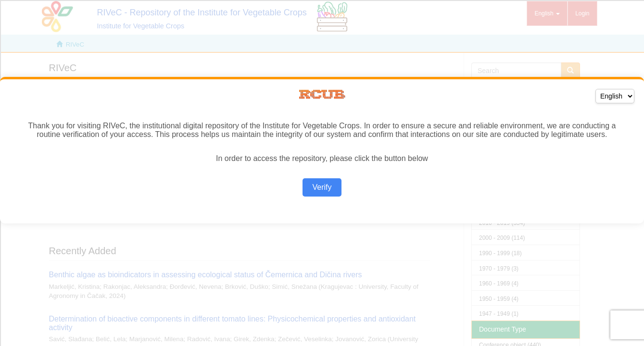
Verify (322, 187)
